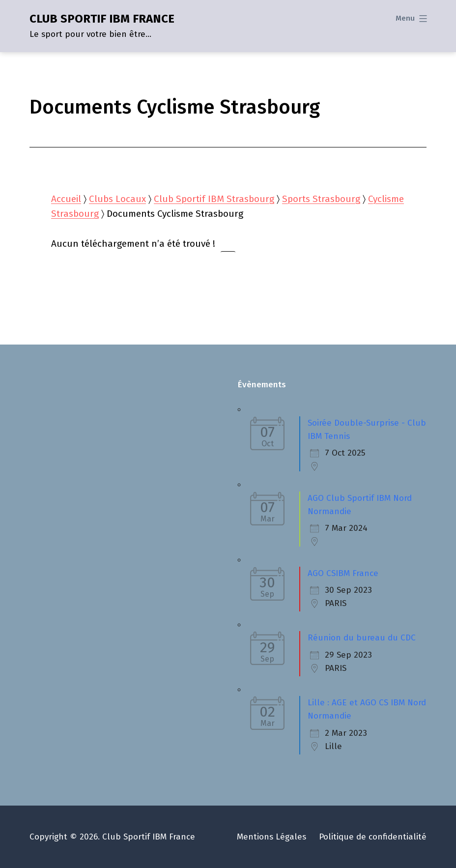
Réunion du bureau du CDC (362, 638)
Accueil (66, 199)
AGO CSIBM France (343, 573)
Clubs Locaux (117, 199)
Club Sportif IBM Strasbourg (214, 199)
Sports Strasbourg (321, 199)
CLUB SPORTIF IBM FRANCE (102, 19)
